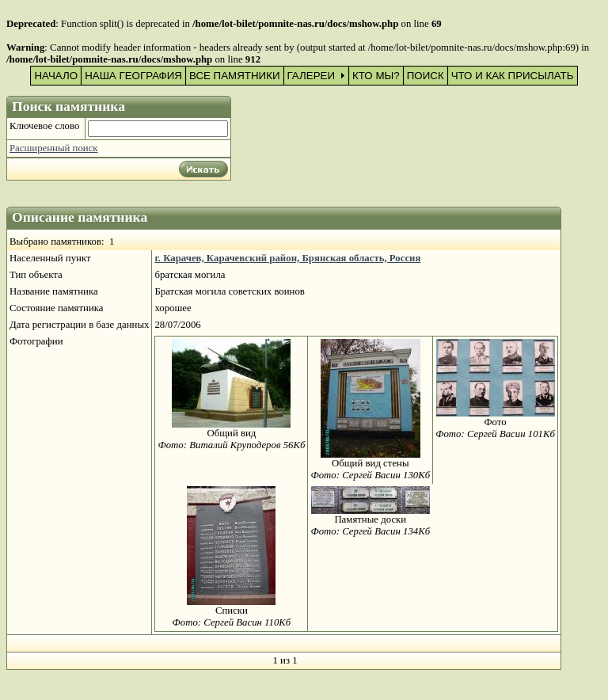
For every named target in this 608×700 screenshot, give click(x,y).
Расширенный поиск (54, 148)
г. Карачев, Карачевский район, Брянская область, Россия (287, 258)
